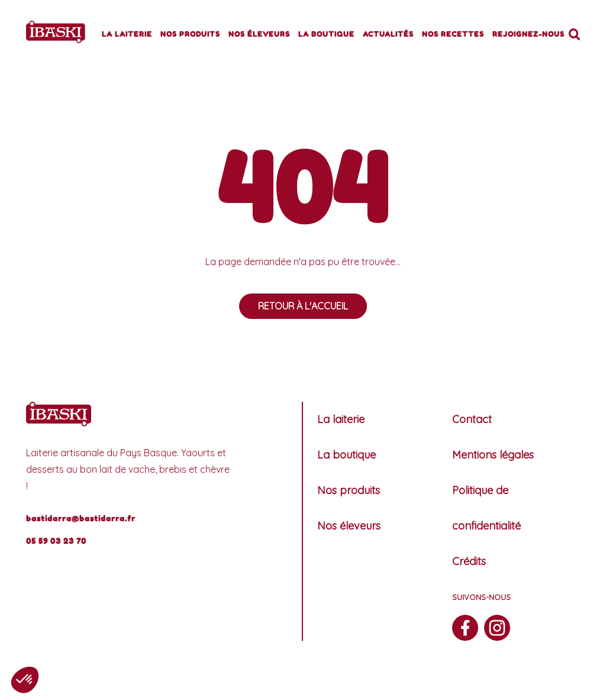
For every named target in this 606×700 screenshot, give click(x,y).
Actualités (388, 34)
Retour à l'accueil (303, 306)
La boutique (326, 34)
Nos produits (190, 34)
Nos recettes (453, 34)
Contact (472, 419)
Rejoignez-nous (528, 34)
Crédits (469, 561)
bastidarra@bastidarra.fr (81, 518)
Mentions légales (493, 455)
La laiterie (127, 34)
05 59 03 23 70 (56, 541)
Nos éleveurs (259, 34)
